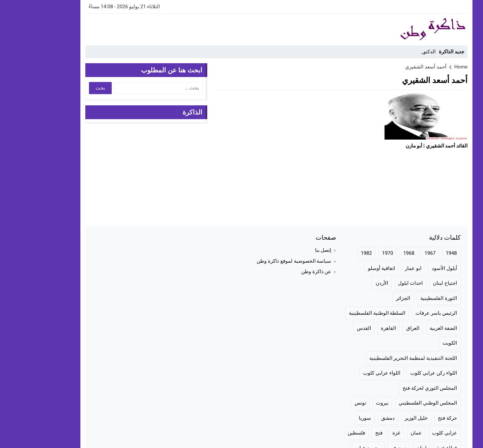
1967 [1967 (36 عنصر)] (395, 253)
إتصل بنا (288, 250)
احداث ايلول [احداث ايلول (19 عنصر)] (375, 283)
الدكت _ (393, 52)
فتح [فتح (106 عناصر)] (344, 433)
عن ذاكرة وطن (281, 272)
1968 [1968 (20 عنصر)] (374, 253)
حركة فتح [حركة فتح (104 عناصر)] (412, 418)
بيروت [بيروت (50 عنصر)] (347, 403)
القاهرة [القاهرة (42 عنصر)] (354, 328)
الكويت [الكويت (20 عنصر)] (415, 343)
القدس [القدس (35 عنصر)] (329, 328)
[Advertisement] (170, 28)
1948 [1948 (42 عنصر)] (416, 253)
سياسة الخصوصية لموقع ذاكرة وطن (259, 261)
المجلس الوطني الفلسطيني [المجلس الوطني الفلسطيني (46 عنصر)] (393, 403)
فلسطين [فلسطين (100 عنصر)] (321, 433)
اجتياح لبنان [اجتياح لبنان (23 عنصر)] (410, 283)
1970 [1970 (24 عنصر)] (353, 253)
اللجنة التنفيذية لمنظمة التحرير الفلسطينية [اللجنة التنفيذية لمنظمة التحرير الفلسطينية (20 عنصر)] (378, 358)
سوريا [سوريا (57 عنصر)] (330, 418)
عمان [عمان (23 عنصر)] (381, 433)
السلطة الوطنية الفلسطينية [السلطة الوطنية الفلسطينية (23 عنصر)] (342, 313)
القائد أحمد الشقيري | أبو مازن (402, 146)
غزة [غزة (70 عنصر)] (361, 433)
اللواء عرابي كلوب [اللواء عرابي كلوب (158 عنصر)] (347, 373)
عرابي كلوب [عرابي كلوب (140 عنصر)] (410, 433)
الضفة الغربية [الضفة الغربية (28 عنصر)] (408, 328)
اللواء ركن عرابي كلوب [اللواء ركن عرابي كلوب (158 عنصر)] (398, 373)
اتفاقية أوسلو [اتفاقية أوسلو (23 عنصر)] (347, 268)
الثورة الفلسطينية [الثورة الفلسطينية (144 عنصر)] (404, 298)
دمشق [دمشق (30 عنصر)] (353, 418)
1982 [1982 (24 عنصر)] (331, 253)
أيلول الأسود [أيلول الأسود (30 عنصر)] (409, 268)
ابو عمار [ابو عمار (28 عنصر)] (378, 268)
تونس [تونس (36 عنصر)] (325, 403)
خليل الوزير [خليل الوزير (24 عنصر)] (381, 418)
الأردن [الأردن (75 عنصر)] (347, 283)
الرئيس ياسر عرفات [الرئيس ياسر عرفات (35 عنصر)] (401, 313)
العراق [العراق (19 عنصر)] (378, 328)
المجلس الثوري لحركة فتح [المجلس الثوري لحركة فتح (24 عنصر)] (395, 388)
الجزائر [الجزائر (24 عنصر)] (368, 298)
